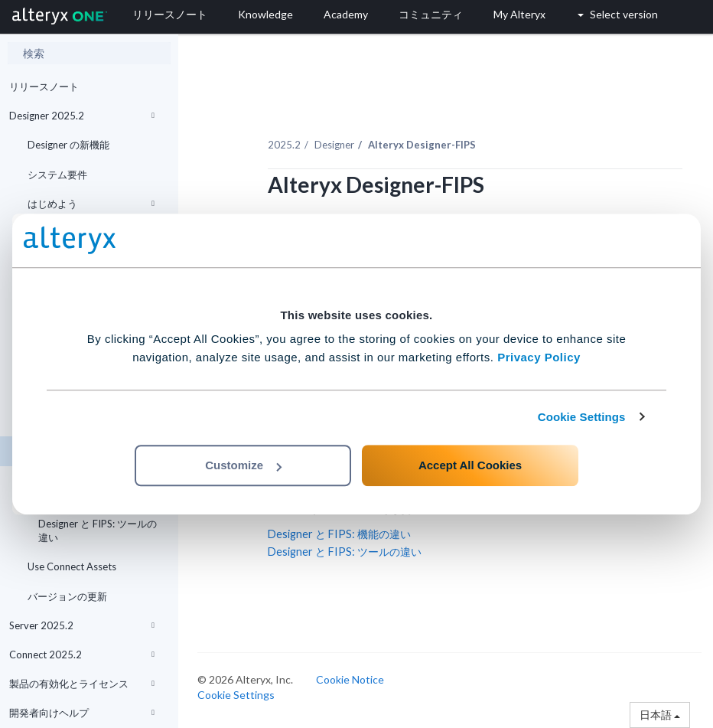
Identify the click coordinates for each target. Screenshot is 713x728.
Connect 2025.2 (82, 655)
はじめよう (91, 204)
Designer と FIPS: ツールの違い (98, 530)
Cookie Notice (350, 679)
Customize (243, 465)
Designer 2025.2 (82, 116)
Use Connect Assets (72, 566)
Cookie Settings (582, 417)
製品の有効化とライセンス (82, 684)
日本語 (660, 715)
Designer (334, 145)
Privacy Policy (539, 357)
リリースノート (44, 87)
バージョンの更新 (67, 596)
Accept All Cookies (470, 465)
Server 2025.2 (82, 625)
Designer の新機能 (68, 145)
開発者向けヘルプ (82, 713)
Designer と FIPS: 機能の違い (339, 534)
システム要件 (57, 175)
